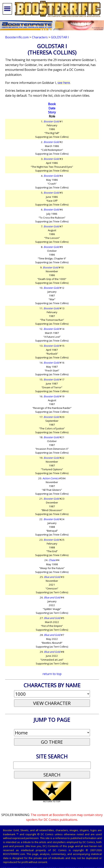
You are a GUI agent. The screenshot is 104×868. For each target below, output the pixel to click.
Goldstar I (60, 37)
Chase (52, 560)
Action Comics (51, 478)
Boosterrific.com (17, 37)
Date (52, 108)
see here (64, 83)
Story (52, 112)
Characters (40, 37)
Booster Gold (51, 121)
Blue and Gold (52, 577)
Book (52, 104)
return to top (52, 674)
